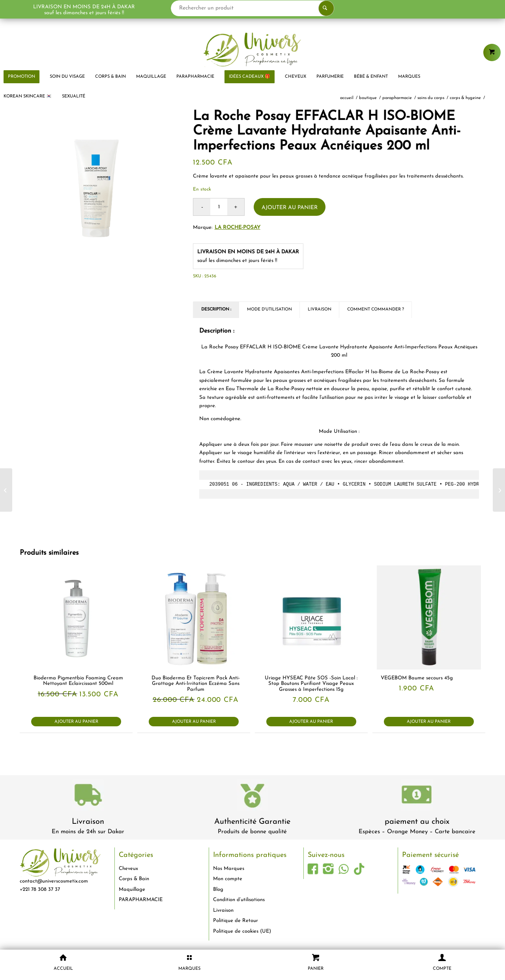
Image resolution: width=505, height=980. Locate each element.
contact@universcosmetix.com (54, 881)
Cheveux (128, 869)
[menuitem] (67, 77)
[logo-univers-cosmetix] (252, 49)
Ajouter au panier (290, 208)
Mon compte (228, 879)
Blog (218, 889)
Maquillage (132, 889)
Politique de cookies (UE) (242, 931)
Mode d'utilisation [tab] (269, 310)
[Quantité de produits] (219, 207)
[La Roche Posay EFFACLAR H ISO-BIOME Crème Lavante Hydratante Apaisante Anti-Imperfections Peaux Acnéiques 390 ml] (6, 490)
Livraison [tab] (320, 310)
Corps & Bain (134, 879)
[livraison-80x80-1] (88, 796)
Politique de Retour (236, 921)
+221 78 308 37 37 (40, 889)
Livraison (88, 822)
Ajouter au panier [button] (76, 722)
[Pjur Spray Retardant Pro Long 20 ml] (499, 490)
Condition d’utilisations (239, 900)
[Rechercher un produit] (253, 8)
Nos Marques (229, 869)
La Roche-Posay (238, 227)
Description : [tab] (216, 310)
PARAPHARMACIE (141, 900)
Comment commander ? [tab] (376, 310)
